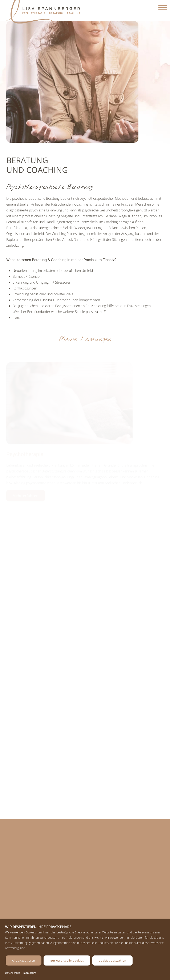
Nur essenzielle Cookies (67, 960)
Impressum (29, 973)
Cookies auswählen (112, 960)
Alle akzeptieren (24, 960)
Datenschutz (12, 973)
